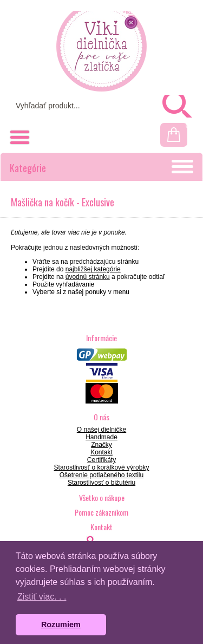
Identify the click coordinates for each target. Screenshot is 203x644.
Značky (101, 445)
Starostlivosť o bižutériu (101, 483)
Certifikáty (101, 460)
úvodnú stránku (88, 277)
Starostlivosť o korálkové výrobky (102, 467)
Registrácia (174, 11)
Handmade (101, 437)
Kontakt (101, 452)
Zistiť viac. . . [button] (42, 597)
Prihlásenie (126, 11)
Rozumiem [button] (61, 625)
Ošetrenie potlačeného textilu (101, 475)
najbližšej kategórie (93, 269)
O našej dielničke (101, 430)
